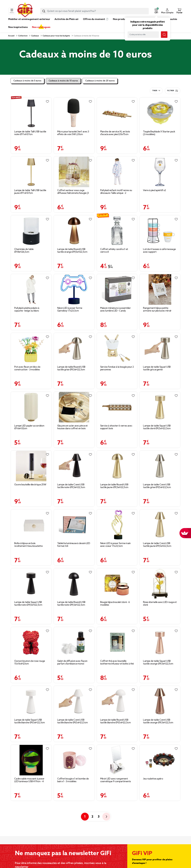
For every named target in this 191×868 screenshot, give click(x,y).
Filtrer (173, 91)
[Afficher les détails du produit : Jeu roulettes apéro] (160, 760)
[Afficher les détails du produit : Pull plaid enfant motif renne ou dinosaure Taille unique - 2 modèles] (117, 172)
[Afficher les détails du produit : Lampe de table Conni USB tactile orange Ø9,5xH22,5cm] (160, 701)
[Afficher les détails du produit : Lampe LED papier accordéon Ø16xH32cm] (31, 407)
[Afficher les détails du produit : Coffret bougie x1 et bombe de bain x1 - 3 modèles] (74, 760)
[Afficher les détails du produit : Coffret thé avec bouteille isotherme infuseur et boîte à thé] (117, 642)
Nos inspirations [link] (18, 27)
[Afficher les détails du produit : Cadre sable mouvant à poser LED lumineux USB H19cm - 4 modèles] (31, 760)
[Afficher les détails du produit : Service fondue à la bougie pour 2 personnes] (117, 348)
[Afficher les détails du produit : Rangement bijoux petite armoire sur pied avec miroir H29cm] (160, 289)
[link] (121, 23)
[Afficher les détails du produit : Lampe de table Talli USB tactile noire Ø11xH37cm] (31, 113)
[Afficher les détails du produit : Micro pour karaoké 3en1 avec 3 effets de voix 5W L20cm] (74, 113)
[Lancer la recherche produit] (44, 11)
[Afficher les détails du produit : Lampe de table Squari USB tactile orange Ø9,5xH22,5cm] (160, 642)
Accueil (11, 36)
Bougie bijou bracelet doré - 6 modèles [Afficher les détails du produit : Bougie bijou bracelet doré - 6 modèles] (115, 604)
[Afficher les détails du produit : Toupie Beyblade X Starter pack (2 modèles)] (160, 113)
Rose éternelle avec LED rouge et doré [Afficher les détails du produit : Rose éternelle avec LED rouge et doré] (160, 604)
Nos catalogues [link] (41, 27)
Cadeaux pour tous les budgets (56, 36)
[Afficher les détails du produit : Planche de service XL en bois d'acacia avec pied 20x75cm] (117, 113)
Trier (155, 91)
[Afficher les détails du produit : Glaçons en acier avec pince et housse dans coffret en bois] (74, 407)
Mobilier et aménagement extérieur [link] (29, 19)
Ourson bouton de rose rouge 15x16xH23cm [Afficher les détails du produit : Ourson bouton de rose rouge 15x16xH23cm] (30, 662)
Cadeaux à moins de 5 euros (27, 81)
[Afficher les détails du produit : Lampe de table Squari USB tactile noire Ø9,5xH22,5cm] (31, 584)
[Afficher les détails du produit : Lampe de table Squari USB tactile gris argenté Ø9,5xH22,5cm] (160, 348)
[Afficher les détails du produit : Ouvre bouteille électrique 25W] (31, 466)
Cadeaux (35, 36)
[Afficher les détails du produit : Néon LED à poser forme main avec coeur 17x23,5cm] (117, 525)
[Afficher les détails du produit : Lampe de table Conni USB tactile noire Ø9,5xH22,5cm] (74, 466)
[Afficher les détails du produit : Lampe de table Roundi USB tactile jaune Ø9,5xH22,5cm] (117, 466)
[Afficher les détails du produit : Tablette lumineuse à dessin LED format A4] (74, 525)
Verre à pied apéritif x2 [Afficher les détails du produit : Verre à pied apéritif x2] (154, 190)
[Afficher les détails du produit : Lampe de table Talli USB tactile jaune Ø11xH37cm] (31, 172)
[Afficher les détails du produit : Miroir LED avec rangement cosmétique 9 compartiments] (117, 760)
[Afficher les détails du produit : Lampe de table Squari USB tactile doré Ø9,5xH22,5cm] (160, 407)
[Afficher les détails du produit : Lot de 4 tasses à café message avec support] (160, 231)
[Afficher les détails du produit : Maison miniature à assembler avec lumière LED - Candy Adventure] (117, 289)
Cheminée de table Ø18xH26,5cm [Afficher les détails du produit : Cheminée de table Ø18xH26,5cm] (24, 251)
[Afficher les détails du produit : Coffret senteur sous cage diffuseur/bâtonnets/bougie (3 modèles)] (74, 172)
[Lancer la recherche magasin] (164, 35)
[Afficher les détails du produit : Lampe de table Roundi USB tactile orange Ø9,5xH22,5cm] (74, 231)
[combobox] (94, 11)
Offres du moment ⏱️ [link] (96, 19)
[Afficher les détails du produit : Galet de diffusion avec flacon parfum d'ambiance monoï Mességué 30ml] (74, 642)
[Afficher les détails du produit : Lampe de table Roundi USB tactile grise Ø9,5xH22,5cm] (74, 348)
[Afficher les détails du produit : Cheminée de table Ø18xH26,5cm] (31, 231)
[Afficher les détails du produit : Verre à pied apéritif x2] (160, 172)
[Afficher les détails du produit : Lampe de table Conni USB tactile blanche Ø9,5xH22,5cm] (74, 701)
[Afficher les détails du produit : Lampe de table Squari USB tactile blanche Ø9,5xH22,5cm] (31, 701)
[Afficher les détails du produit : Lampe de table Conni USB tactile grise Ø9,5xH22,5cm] (160, 466)
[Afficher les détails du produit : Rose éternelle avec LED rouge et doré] (160, 584)
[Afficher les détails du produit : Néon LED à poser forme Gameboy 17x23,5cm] (74, 289)
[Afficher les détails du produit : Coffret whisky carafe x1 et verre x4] (117, 231)
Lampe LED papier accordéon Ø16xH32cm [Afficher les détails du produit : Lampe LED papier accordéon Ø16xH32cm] (29, 427)
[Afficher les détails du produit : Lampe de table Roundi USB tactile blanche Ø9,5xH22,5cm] (117, 701)
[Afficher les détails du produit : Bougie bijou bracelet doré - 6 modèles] (117, 584)
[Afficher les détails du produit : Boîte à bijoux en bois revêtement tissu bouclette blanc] (31, 525)
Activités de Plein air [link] (67, 19)
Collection (23, 36)
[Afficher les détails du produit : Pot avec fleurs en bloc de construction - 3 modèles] (31, 348)
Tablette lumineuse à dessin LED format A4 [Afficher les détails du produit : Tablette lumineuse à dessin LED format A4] (74, 545)
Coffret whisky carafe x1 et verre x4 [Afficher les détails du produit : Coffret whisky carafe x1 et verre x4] (114, 251)
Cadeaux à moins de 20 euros (100, 81)
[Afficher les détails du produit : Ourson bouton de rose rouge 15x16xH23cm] (31, 642)
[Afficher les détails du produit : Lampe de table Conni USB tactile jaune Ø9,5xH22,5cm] (160, 525)
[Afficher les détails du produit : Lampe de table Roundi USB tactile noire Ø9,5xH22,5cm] (74, 584)
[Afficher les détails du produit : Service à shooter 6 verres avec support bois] (117, 407)
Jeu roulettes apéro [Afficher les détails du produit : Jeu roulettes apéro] (153, 779)
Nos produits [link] (121, 19)
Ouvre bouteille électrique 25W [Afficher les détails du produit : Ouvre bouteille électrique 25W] (30, 485)
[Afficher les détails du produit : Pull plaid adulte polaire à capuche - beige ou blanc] (31, 289)
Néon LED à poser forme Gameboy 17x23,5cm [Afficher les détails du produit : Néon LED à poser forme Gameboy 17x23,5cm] (70, 309)
